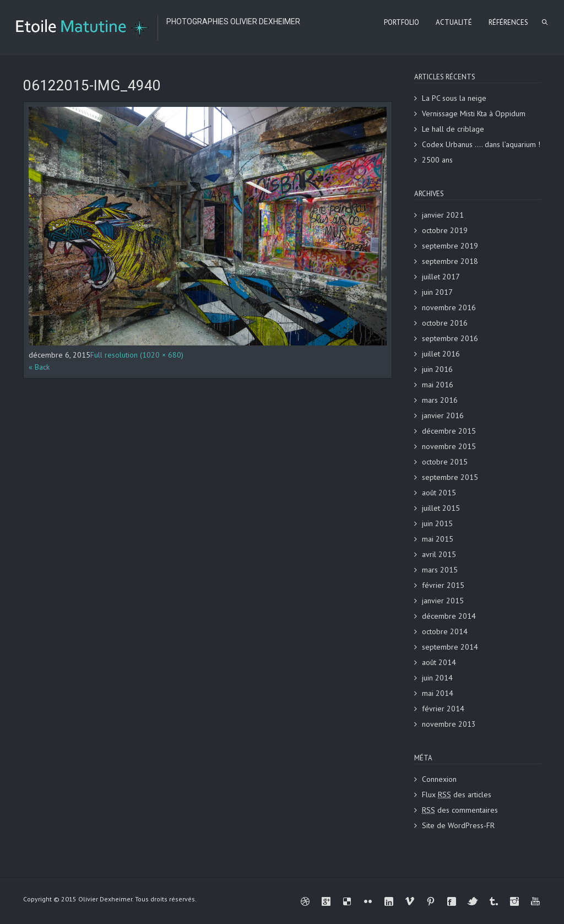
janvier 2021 (443, 215)
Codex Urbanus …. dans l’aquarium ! (481, 144)
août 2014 (439, 662)
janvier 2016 (443, 415)
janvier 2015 (443, 601)
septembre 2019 (450, 246)
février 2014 (443, 709)
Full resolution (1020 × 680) (137, 355)
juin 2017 (437, 292)
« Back (39, 367)
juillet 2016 (441, 354)
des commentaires (460, 810)
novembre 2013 (449, 724)
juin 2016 (437, 369)
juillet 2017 (441, 277)
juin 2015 (437, 523)
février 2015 (443, 585)
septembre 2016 (450, 338)
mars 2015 (440, 570)
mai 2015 (438, 539)
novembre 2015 (449, 446)
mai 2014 (438, 693)
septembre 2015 (450, 477)
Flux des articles (457, 795)
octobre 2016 (445, 323)
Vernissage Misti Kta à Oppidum (474, 114)
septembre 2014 (450, 647)
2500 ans (437, 160)
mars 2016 (440, 400)
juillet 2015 (441, 508)
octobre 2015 (445, 462)
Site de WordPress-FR (458, 825)
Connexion (439, 779)
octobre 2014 (445, 631)
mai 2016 (438, 385)
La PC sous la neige (454, 98)
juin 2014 (437, 678)
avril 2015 (439, 554)
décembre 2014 (449, 616)
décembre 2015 (449, 431)
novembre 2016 (449, 307)
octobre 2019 (445, 230)
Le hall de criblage (453, 129)
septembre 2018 (450, 261)
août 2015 (439, 493)
